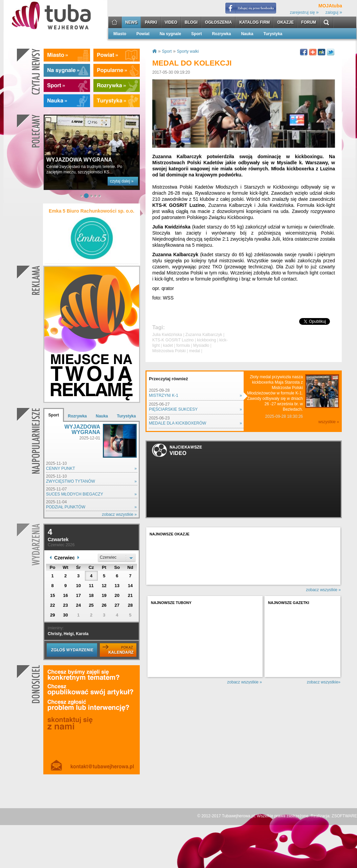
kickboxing (206, 340)
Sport (196, 34)
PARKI (151, 22)
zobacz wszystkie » (119, 514)
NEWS (131, 22)
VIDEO (171, 22)
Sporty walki (188, 51)
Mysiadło (201, 345)
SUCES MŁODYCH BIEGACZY (75, 494)
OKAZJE (285, 22)
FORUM (309, 22)
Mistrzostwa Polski (169, 351)
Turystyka (273, 34)
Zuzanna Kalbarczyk (204, 335)
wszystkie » (329, 422)
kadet (168, 345)
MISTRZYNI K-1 (164, 395)
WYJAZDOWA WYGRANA (82, 429)
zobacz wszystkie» (324, 682)
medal (194, 351)
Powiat (143, 34)
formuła (183, 345)
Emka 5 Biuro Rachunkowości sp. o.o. (92, 211)
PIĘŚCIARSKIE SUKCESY (173, 409)
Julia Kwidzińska (167, 335)
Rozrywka (221, 34)
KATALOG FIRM (254, 22)
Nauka (247, 34)
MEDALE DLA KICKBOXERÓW (177, 423)
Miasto (120, 34)
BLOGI (191, 22)
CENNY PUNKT (61, 468)
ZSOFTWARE (344, 816)
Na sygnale (170, 34)
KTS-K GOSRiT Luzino (173, 340)
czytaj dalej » (122, 181)
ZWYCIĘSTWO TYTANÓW (71, 481)
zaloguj (334, 13)
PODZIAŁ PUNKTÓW (66, 507)
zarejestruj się (304, 13)
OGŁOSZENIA (218, 22)
